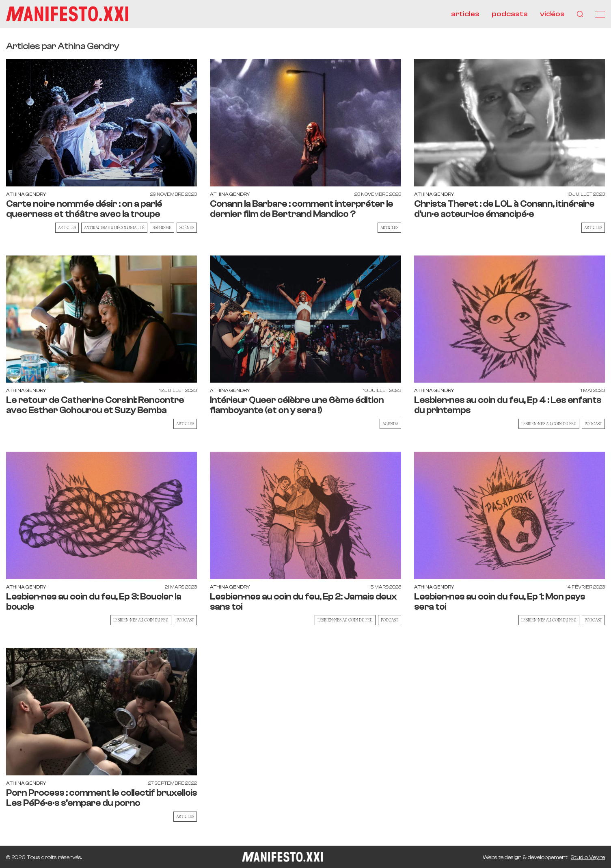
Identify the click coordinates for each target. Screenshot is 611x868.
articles (465, 14)
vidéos (552, 14)
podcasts (510, 14)
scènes (187, 228)
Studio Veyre (588, 857)
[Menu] (600, 14)
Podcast (593, 424)
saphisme (162, 228)
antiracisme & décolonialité (114, 228)
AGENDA (390, 424)
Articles (67, 228)
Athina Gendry (26, 195)
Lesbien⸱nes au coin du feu (549, 424)
